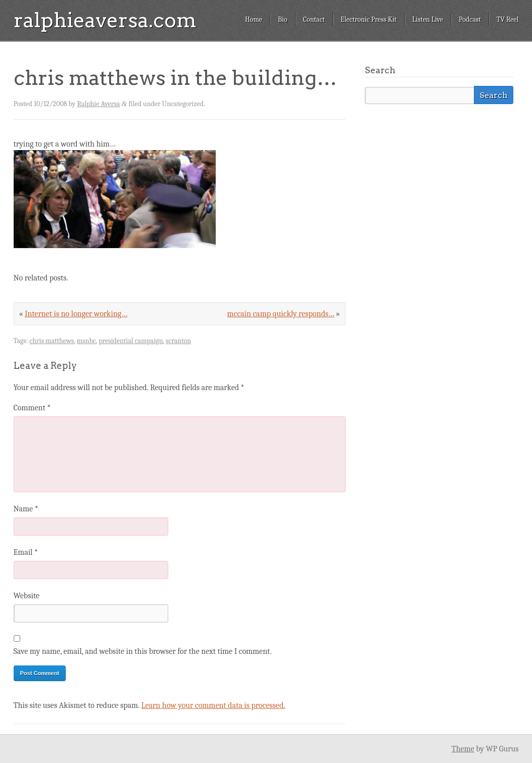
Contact (314, 19)
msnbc (86, 341)
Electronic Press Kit (369, 19)
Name (26, 509)
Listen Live (428, 19)
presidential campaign (131, 341)
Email (26, 552)
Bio (283, 19)
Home (254, 19)
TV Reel (508, 19)
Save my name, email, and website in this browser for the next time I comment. (143, 651)
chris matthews (52, 341)
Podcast (470, 19)
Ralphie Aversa (98, 104)
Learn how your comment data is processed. (213, 705)
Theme (463, 749)
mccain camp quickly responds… (281, 314)
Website (27, 596)
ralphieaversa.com (105, 20)
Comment (32, 408)
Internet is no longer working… (76, 314)
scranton (178, 341)
